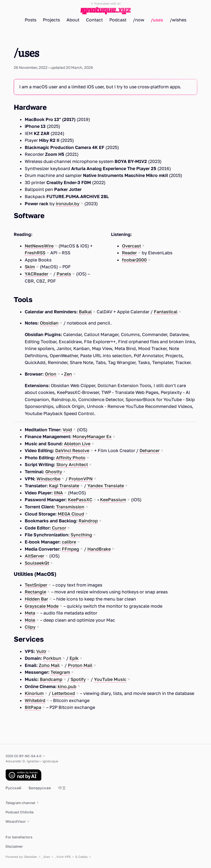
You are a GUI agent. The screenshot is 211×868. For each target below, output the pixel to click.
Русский (14, 788)
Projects (51, 20)
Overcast (131, 246)
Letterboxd (63, 693)
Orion (51, 374)
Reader (129, 253)
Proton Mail (80, 665)
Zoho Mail (49, 665)
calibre (69, 542)
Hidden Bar (36, 599)
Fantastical (166, 312)
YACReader (37, 274)
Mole (30, 620)
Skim (30, 267)
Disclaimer (14, 846)
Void (67, 430)
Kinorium (34, 693)
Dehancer (150, 450)
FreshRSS (35, 253)
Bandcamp (51, 679)
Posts (30, 20)
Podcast (118, 20)
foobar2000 (134, 260)
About (73, 20)
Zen (68, 374)
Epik (74, 658)
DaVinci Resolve (72, 450)
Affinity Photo (71, 458)
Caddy (83, 857)
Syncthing (81, 535)
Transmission (70, 507)
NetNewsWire (39, 246)
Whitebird (35, 700)
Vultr (41, 651)
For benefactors (19, 837)
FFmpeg (70, 549)
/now (139, 20)
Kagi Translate (64, 486)
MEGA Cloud (71, 514)
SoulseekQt (37, 563)
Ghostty (54, 472)
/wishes (178, 20)
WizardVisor (16, 821)
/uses (157, 20)
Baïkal (85, 312)
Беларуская (40, 788)
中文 (62, 788)
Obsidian (49, 323)
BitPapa (33, 707)
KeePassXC (80, 500)
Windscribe (48, 479)
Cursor (59, 528)
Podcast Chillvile (20, 812)
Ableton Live (77, 444)
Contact (94, 20)
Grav (47, 857)
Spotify (78, 679)
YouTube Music (110, 679)
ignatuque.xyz (106, 10)
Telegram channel (20, 803)
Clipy (30, 627)
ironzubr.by (68, 204)
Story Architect (72, 464)
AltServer (34, 556)
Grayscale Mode (42, 606)
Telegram (60, 672)
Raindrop (88, 521)
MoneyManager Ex (92, 436)
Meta (30, 613)
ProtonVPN (81, 479)
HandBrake (99, 549)
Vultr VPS (63, 857)
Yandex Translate (106, 486)
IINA (58, 493)
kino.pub (67, 686)
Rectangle (35, 592)
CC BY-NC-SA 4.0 (28, 756)
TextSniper (36, 585)
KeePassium (113, 500)
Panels (64, 274)
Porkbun (52, 658)
